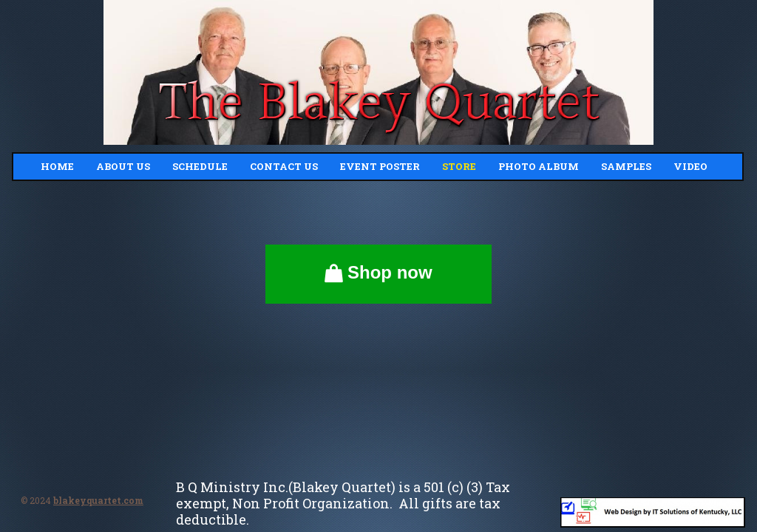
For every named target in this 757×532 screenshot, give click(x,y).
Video (690, 166)
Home (57, 166)
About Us (123, 166)
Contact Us (284, 166)
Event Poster (380, 166)
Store (459, 166)
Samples (626, 166)
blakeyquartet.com (98, 500)
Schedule (200, 166)
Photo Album (539, 166)
